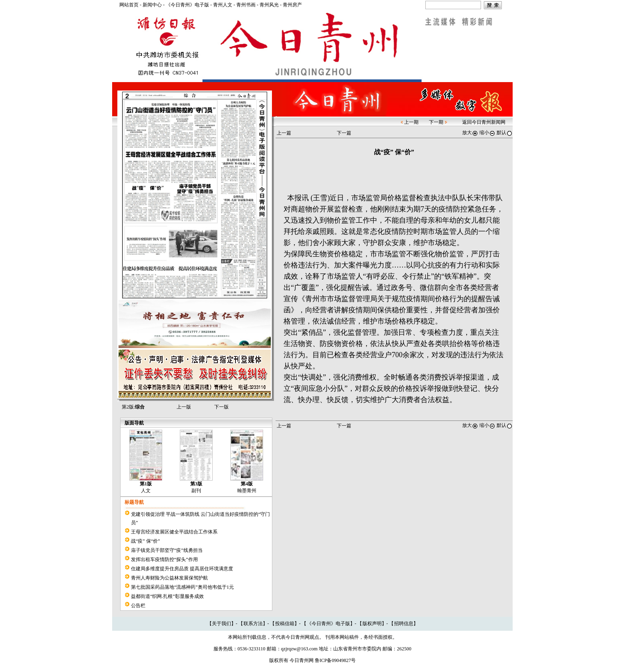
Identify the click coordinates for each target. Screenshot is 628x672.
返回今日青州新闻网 (484, 122)
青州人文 (223, 5)
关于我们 (221, 624)
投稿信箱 (285, 624)
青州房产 (292, 5)
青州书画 (246, 5)
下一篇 (344, 133)
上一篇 (284, 133)
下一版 (221, 407)
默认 (505, 133)
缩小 (487, 133)
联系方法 (253, 624)
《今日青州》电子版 (187, 5)
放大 (470, 133)
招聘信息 (404, 624)
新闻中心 (152, 5)
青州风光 (269, 5)
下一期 (436, 122)
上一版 (184, 407)
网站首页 (129, 5)
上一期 (411, 122)
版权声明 (372, 624)
